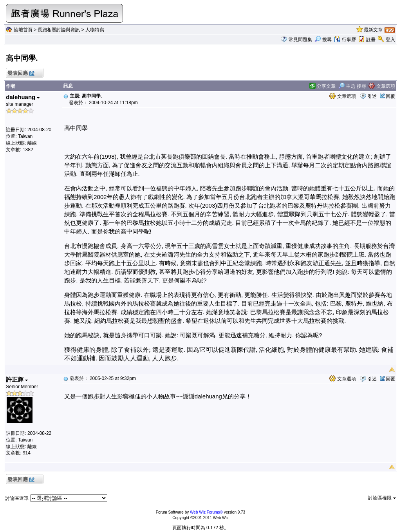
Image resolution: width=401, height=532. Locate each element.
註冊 (371, 40)
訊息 (68, 86)
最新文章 (373, 30)
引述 (372, 96)
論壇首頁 (23, 30)
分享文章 (322, 86)
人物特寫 (95, 30)
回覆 (390, 96)
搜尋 (323, 40)
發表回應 (21, 73)
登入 (390, 40)
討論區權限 (382, 498)
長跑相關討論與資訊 (59, 30)
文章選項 (382, 86)
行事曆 (345, 40)
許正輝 (17, 379)
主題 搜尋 (352, 86)
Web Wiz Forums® (206, 512)
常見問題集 (300, 40)
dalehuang (23, 97)
